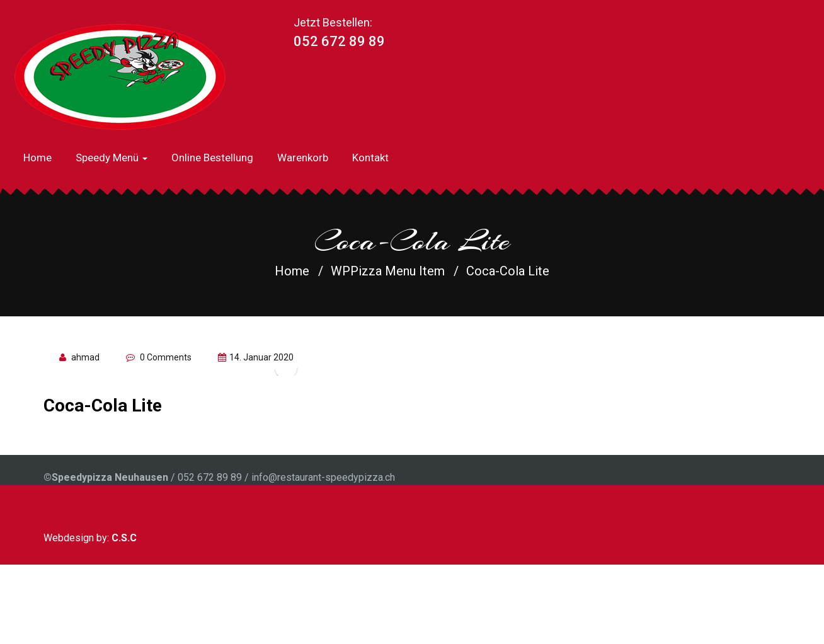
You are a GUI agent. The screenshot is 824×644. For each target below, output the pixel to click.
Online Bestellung (212, 158)
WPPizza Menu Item (388, 271)
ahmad (85, 357)
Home (37, 158)
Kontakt (370, 158)
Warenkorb (303, 158)
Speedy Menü (112, 158)
